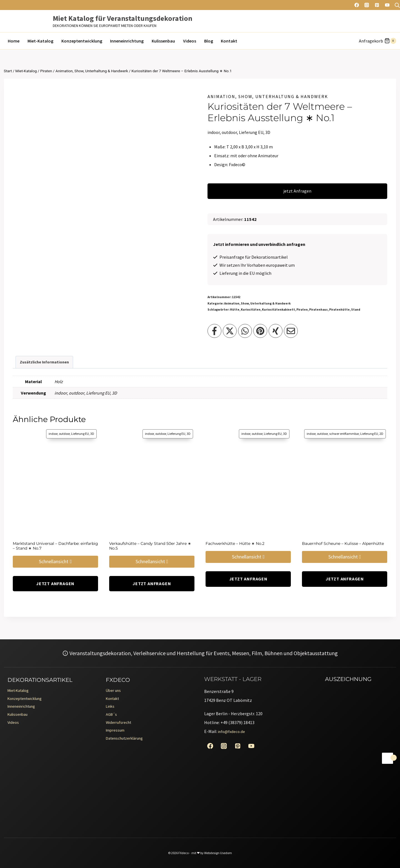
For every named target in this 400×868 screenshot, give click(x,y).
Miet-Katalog (40, 41)
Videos (190, 41)
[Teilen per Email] (291, 331)
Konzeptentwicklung (82, 41)
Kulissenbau (163, 41)
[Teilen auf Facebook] (214, 331)
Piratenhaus (318, 310)
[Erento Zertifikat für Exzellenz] (347, 727)
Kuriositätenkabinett (278, 310)
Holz (59, 381)
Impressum (117, 735)
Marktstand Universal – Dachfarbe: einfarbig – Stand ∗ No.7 (55, 546)
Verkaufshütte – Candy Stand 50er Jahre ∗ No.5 (150, 546)
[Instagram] (367, 5)
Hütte (235, 310)
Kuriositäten (251, 310)
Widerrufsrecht (120, 727)
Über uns (114, 691)
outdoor (77, 393)
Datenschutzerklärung (127, 744)
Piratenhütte (339, 310)
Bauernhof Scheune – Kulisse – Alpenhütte (343, 543)
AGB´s (112, 718)
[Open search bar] (397, 5)
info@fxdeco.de (233, 731)
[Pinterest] (377, 5)
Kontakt (229, 41)
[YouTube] (387, 5)
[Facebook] (357, 5)
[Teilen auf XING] (276, 331)
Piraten (302, 310)
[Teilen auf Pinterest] (260, 331)
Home (14, 41)
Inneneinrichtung (127, 41)
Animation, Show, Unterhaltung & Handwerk (268, 96)
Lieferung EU (98, 393)
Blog (209, 41)
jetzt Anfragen (297, 191)
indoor (61, 393)
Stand (356, 310)
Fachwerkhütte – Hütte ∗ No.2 (235, 543)
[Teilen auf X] (230, 331)
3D (114, 393)
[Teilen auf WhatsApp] (245, 331)
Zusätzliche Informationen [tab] (44, 362)
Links (111, 709)
